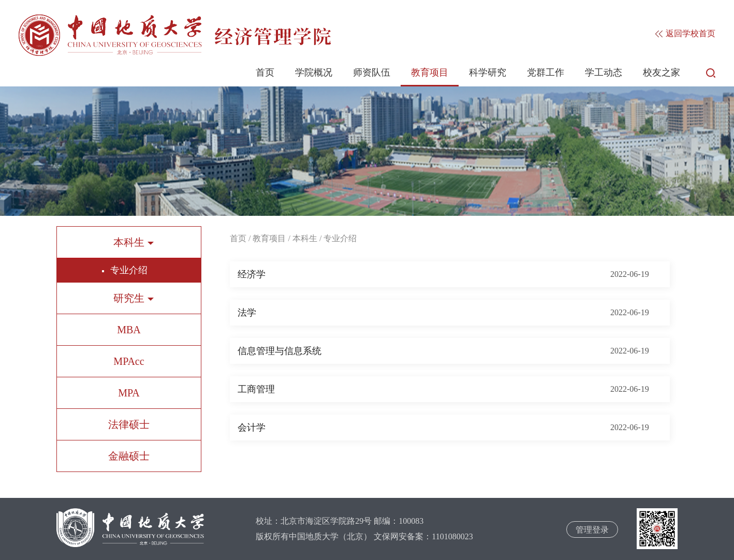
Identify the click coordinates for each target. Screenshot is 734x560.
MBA (129, 330)
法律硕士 (129, 424)
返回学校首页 (685, 33)
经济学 (252, 274)
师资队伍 (372, 72)
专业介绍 (129, 270)
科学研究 (488, 72)
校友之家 (662, 72)
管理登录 (592, 530)
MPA (129, 393)
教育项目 (430, 72)
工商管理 (256, 389)
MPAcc (129, 361)
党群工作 (546, 72)
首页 (265, 72)
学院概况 (314, 72)
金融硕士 (129, 456)
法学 (247, 313)
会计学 (252, 428)
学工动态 (604, 72)
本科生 (305, 238)
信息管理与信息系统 (280, 351)
